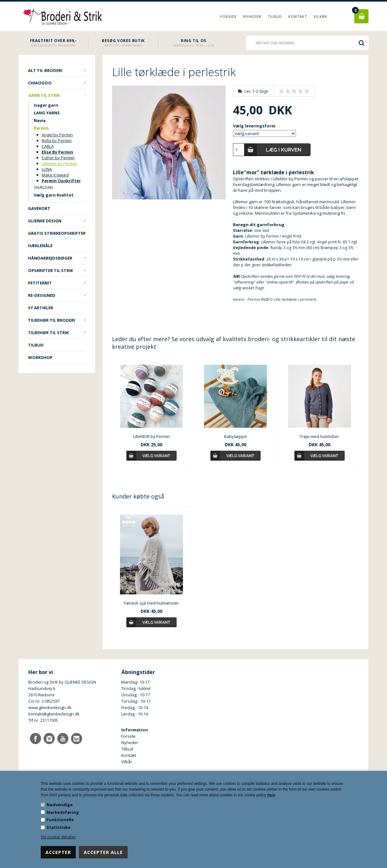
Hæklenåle (40, 246)
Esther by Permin (58, 158)
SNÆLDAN (43, 187)
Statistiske (58, 827)
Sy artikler (41, 308)
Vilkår (320, 16)
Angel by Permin (57, 135)
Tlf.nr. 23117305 (43, 720)
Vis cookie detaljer (58, 837)
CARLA (48, 146)
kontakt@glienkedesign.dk (54, 714)
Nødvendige (60, 805)
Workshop (40, 357)
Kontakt (298, 16)
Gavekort (39, 208)
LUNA (47, 169)
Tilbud (275, 16)
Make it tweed (55, 175)
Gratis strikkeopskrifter (57, 233)
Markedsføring (63, 812)
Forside (229, 16)
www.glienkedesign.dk (50, 707)
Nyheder (252, 16)
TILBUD (36, 345)
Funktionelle (60, 820)
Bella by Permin (57, 140)
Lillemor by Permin (59, 163)
